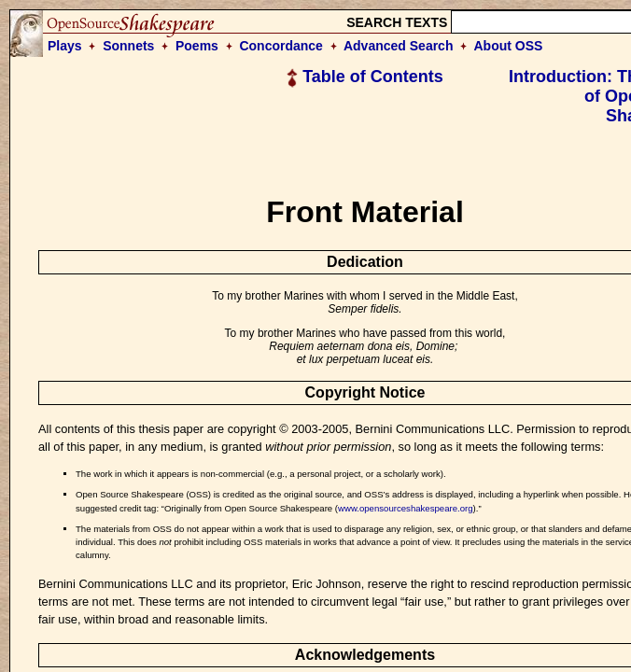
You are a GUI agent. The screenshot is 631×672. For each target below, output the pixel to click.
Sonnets (128, 46)
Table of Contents (365, 77)
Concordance (280, 46)
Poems (197, 46)
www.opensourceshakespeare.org (406, 508)
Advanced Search (399, 46)
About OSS (509, 46)
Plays (65, 46)
